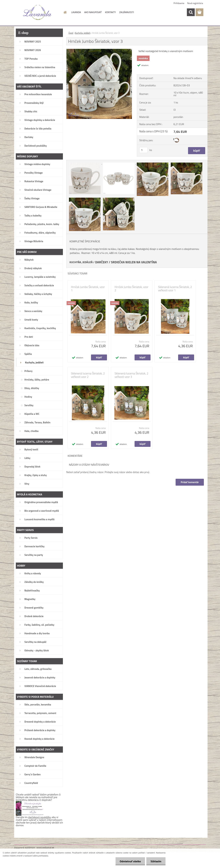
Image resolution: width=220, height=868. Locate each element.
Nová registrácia (195, 3)
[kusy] (143, 150)
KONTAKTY (110, 12)
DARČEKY (102, 262)
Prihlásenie (179, 3)
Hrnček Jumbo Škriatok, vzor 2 (131, 289)
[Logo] (37, 12)
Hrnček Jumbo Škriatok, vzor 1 (88, 289)
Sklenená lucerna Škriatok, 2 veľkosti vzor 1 (175, 289)
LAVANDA (76, 12)
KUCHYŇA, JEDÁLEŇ (81, 262)
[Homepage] (65, 12)
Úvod (71, 33)
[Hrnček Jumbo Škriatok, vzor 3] (99, 50)
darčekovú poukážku (40, 817)
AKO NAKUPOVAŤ (93, 12)
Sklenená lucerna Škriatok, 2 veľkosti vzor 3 (131, 375)
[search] (191, 12)
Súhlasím (156, 861)
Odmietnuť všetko (130, 861)
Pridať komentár (190, 482)
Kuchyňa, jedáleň (83, 33)
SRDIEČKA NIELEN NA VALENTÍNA (134, 262)
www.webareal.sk (45, 847)
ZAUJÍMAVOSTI (127, 12)
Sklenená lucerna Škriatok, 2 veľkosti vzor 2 (88, 375)
